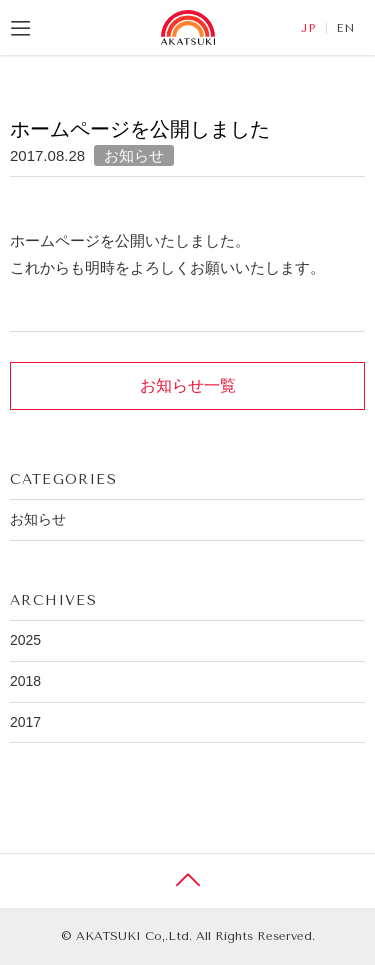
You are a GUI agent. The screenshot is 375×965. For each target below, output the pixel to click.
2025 (25, 640)
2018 (25, 681)
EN (346, 28)
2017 (25, 722)
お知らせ (134, 155)
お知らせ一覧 (188, 385)
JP (308, 28)
